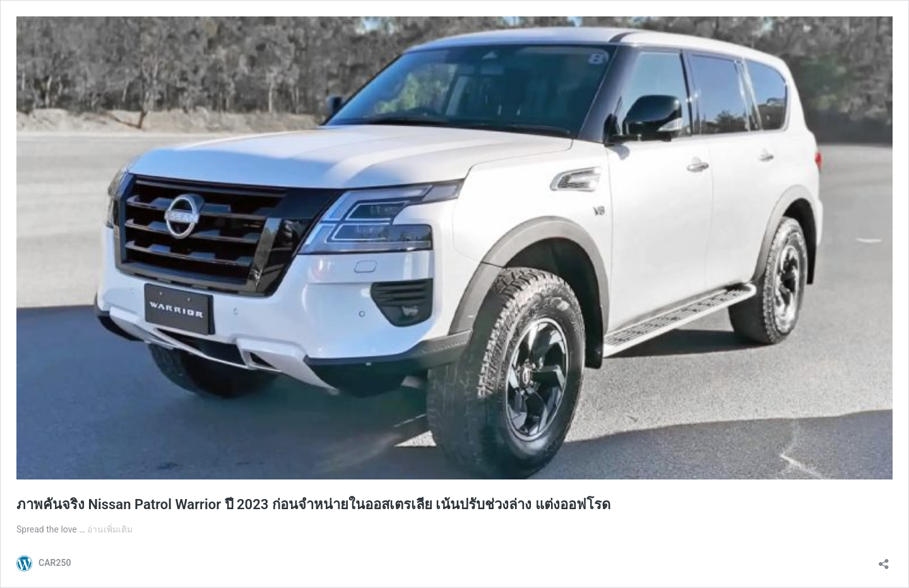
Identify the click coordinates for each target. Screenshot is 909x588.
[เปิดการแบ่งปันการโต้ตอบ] (884, 560)
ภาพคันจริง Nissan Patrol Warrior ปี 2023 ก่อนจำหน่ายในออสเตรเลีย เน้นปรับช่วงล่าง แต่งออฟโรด (313, 504)
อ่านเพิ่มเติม (110, 529)
